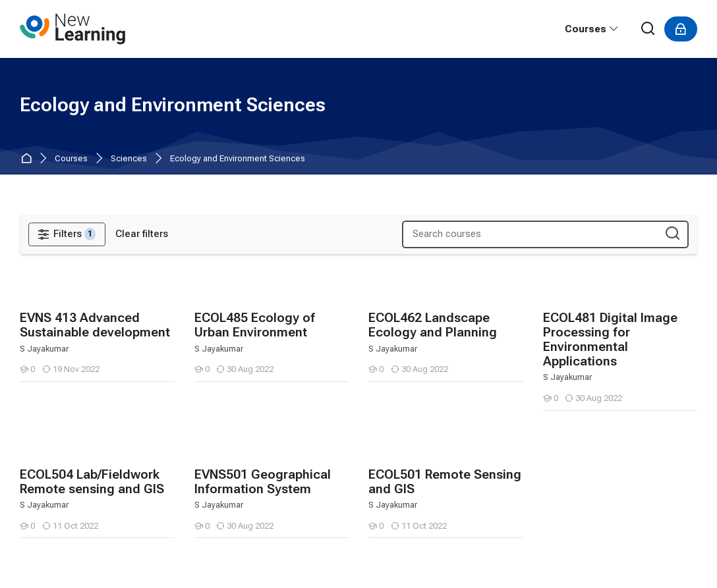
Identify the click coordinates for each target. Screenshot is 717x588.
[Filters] (67, 234)
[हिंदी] (61, 504)
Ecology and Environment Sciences (238, 159)
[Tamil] (32, 504)
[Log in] (681, 29)
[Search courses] (673, 234)
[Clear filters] (142, 234)
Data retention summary (73, 545)
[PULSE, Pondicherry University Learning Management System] (72, 29)
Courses (71, 159)
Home (29, 159)
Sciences (129, 159)
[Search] (648, 29)
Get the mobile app (61, 560)
